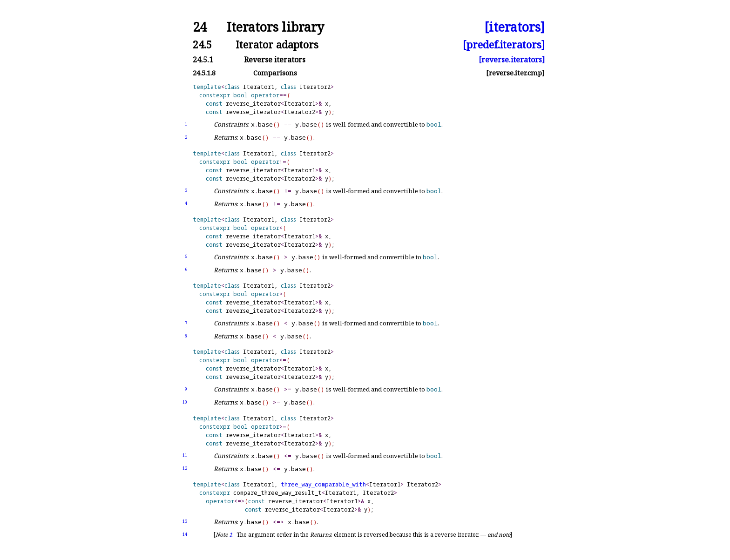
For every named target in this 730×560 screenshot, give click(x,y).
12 (185, 468)
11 (185, 455)
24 (200, 27)
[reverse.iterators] (512, 60)
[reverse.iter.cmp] (515, 73)
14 (185, 534)
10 (185, 402)
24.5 (202, 44)
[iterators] (514, 27)
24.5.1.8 (204, 73)
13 (185, 521)
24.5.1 (203, 60)
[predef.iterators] (504, 44)
